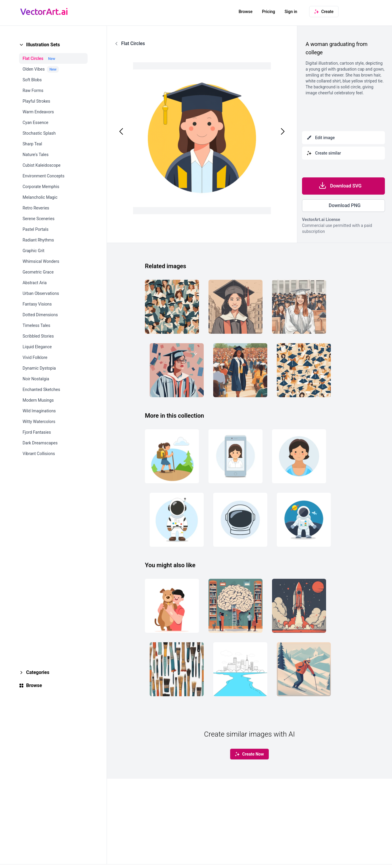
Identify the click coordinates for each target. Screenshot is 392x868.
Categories (38, 672)
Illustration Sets (43, 45)
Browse (245, 12)
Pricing (268, 12)
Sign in (291, 12)
